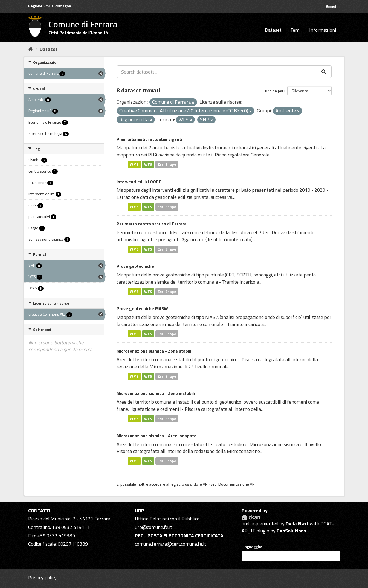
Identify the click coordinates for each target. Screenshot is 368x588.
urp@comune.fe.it (153, 527)
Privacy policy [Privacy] (42, 577)
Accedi (332, 6)
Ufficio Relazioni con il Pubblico (167, 519)
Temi (295, 30)
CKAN (251, 517)
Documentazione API (237, 484)
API (206, 484)
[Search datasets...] (217, 72)
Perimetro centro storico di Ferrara (152, 224)
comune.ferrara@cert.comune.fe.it (170, 544)
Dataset (273, 30)
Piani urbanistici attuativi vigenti (149, 139)
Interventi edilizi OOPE (139, 182)
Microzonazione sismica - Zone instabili (156, 393)
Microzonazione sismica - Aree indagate (157, 436)
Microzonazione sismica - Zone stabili (154, 351)
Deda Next (297, 524)
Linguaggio (251, 547)
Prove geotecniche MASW (142, 308)
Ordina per (274, 91)
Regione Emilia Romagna (50, 6)
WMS (134, 164)
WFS (148, 164)
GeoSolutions (291, 531)
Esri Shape (167, 164)
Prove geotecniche (135, 266)
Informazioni (323, 30)
